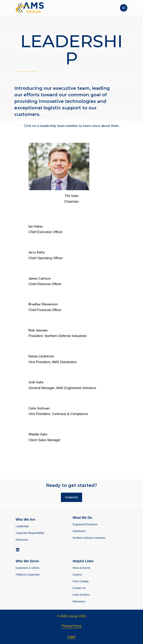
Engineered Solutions (85, 524)
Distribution (79, 531)
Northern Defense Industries (89, 538)
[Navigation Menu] (124, 8)
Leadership (22, 526)
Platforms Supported (28, 575)
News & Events (81, 568)
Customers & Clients (28, 568)
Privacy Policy (72, 626)
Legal (71, 637)
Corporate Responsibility (30, 533)
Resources (22, 540)
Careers (77, 575)
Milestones (79, 601)
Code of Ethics (81, 595)
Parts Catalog (81, 581)
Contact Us (79, 588)
